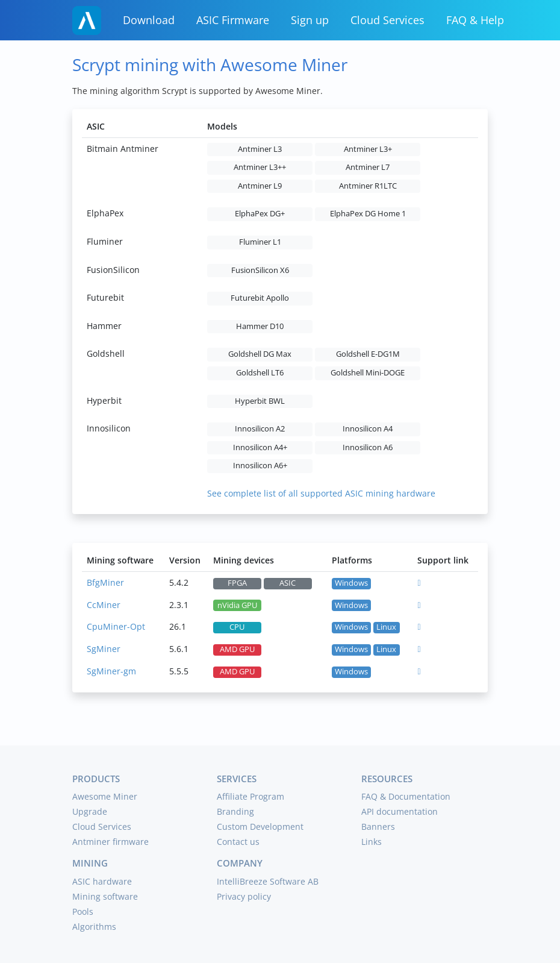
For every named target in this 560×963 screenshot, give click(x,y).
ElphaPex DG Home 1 (368, 214)
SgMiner (104, 649)
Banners (378, 827)
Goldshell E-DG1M (368, 354)
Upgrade (90, 811)
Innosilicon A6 (368, 447)
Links (372, 842)
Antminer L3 (260, 149)
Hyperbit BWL (260, 401)
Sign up (310, 20)
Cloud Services (387, 20)
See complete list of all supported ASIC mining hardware (321, 493)
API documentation (400, 811)
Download (149, 20)
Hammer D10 (260, 326)
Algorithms (94, 927)
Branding (235, 811)
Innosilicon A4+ (260, 447)
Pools (83, 911)
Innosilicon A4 (368, 429)
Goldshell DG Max (260, 354)
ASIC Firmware (233, 20)
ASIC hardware (102, 881)
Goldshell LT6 (260, 373)
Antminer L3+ (368, 149)
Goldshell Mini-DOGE (368, 373)
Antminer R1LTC (368, 186)
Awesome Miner (105, 796)
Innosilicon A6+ (260, 466)
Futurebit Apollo (260, 298)
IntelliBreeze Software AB (268, 881)
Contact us (238, 842)
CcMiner (104, 605)
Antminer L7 (368, 167)
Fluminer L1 (260, 242)
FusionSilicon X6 (260, 270)
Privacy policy (244, 896)
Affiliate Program (250, 796)
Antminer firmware (110, 842)
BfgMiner (105, 582)
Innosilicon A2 (260, 429)
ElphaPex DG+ (260, 214)
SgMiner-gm (111, 671)
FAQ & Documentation (406, 796)
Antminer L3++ (260, 167)
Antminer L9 (260, 186)
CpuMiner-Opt (116, 626)
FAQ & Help (475, 20)
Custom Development (260, 827)
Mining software (105, 896)
